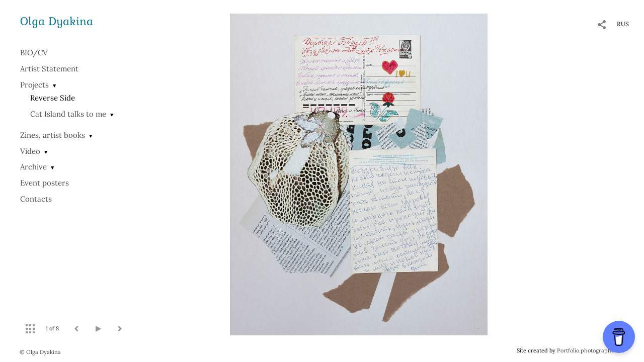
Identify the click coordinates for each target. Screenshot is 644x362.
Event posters (45, 183)
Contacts (36, 199)
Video (30, 151)
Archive (33, 167)
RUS (623, 24)
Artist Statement (49, 69)
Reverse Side (53, 98)
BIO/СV (34, 53)
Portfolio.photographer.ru (591, 350)
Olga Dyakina (57, 21)
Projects (34, 85)
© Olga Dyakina (40, 352)
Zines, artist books (53, 135)
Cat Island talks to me (68, 114)
